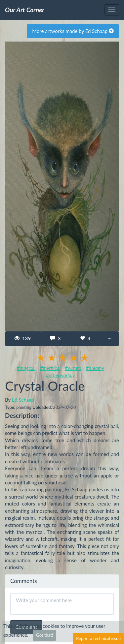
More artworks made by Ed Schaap (73, 31)
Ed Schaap (23, 400)
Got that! (44, 635)
